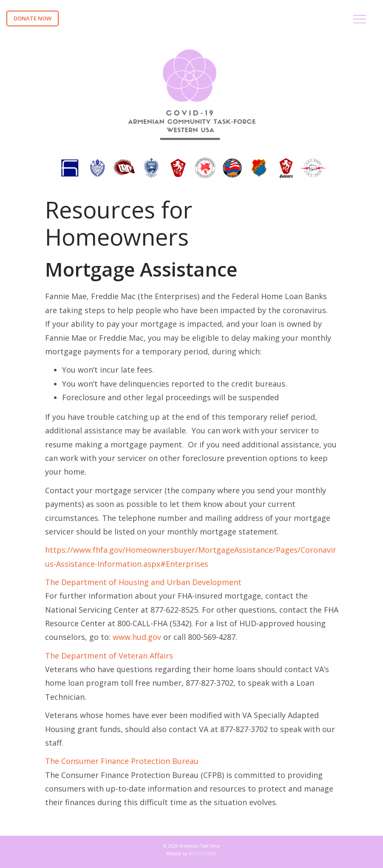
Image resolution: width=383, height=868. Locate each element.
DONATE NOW (33, 18)
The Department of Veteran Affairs (109, 656)
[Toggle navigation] (360, 21)
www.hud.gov (137, 637)
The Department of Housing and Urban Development (143, 582)
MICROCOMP (203, 854)
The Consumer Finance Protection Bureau (122, 761)
